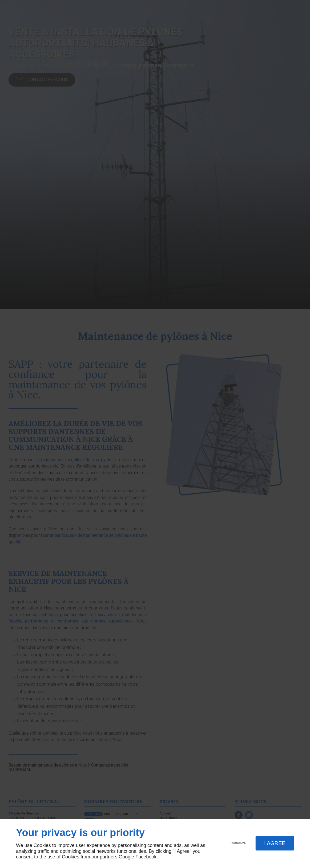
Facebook (146, 857)
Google (126, 857)
